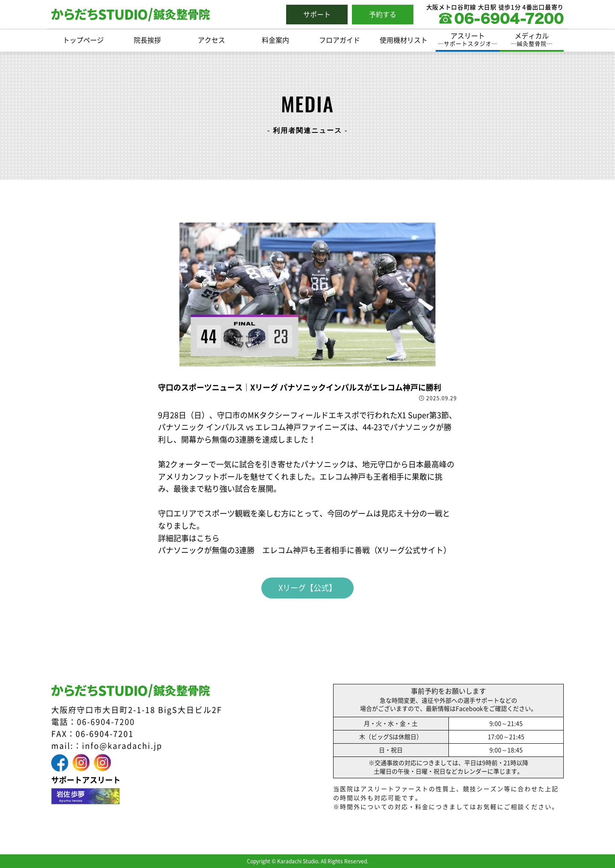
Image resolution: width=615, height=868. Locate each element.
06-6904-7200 (106, 722)
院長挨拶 (147, 40)
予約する (383, 15)
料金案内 (275, 40)
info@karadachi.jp (122, 746)
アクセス (211, 40)
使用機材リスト (404, 40)
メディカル (532, 40)
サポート (317, 15)
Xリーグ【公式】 (307, 588)
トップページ (83, 40)
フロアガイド (340, 40)
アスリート (468, 40)
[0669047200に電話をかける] (501, 21)
